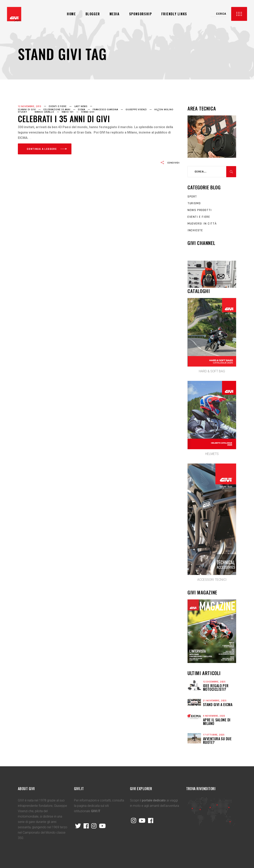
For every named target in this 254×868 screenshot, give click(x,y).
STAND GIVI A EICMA (218, 704)
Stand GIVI (88, 112)
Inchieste (195, 230)
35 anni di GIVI (27, 110)
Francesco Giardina (105, 110)
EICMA (82, 110)
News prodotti (200, 210)
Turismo (194, 203)
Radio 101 (68, 112)
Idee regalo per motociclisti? (216, 687)
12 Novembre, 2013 (30, 106)
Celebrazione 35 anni (57, 110)
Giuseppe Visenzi (136, 110)
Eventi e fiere (58, 106)
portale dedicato (154, 800)
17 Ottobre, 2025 (214, 735)
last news (81, 106)
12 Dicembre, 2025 (214, 682)
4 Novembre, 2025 (214, 716)
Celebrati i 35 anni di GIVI (64, 119)
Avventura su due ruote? (217, 740)
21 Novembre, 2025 (215, 701)
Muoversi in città (202, 224)
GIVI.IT (96, 811)
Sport (192, 197)
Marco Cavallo (44, 112)
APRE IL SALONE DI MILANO (217, 722)
